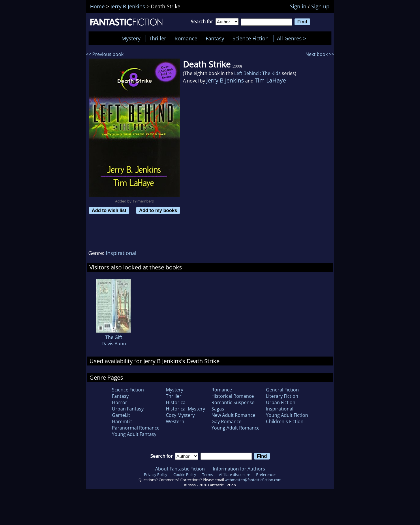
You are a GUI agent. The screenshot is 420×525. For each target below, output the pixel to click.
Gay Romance (226, 421)
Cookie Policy (185, 475)
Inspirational (121, 253)
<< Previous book (105, 54)
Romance (186, 38)
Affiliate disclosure (235, 475)
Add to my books (158, 210)
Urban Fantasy (128, 409)
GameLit (121, 415)
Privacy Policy (156, 475)
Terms (208, 475)
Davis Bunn (114, 344)
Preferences (266, 475)
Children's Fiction (285, 421)
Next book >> (320, 54)
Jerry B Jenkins (225, 80)
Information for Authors (239, 469)
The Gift (114, 337)
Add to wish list (109, 210)
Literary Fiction (282, 396)
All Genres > (293, 38)
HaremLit (122, 421)
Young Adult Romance (236, 428)
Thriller (157, 38)
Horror (120, 402)
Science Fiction (251, 38)
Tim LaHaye (270, 80)
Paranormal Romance (136, 428)
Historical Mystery (185, 409)
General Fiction (282, 390)
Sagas (218, 409)
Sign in (298, 6)
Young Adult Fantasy (134, 434)
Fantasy (215, 38)
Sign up (320, 6)
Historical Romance (233, 396)
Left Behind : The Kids (257, 73)
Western (175, 421)
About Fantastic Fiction (180, 469)
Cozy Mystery (180, 415)
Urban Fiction (281, 402)
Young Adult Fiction (287, 415)
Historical (176, 402)
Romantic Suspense (233, 402)
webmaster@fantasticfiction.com (253, 480)
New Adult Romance (233, 415)
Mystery (131, 38)
